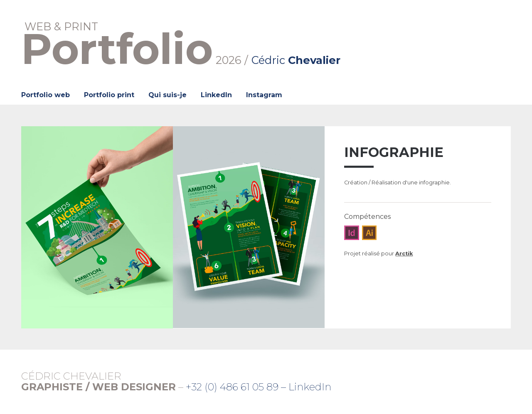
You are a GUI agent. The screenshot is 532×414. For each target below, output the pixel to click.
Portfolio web (46, 95)
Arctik (404, 254)
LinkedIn (216, 95)
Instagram (264, 95)
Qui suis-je (167, 95)
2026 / (181, 44)
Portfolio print (109, 95)
